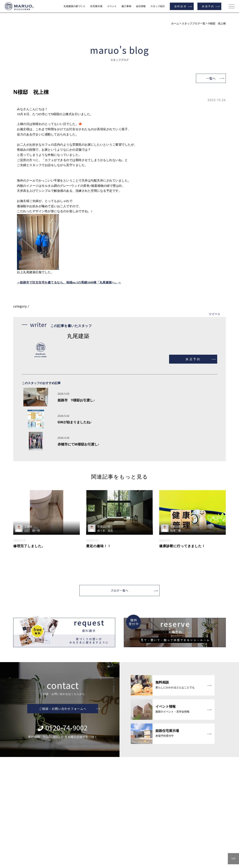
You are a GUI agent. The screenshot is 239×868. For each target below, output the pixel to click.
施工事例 (126, 6)
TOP (233, 859)
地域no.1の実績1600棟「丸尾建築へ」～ (94, 274)
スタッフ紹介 (158, 6)
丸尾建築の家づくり (74, 6)
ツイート (215, 305)
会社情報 (141, 6)
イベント (112, 6)
